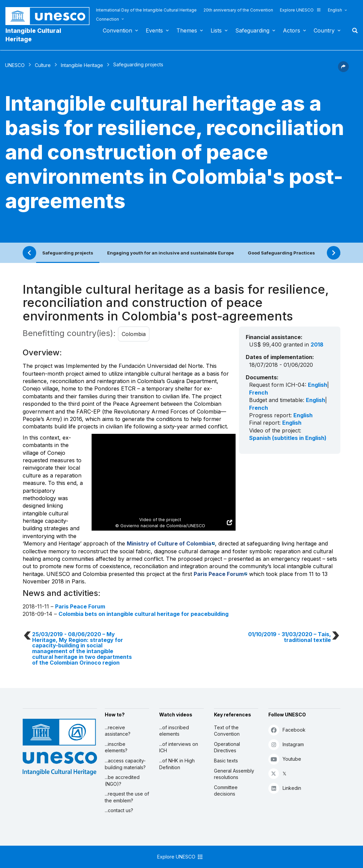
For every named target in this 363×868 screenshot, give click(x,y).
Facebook (287, 730)
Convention (117, 30)
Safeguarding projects (68, 253)
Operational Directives (227, 747)
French (259, 393)
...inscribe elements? (116, 747)
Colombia (134, 334)
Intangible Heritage (82, 65)
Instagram (286, 744)
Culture (43, 65)
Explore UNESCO (300, 10)
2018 (317, 344)
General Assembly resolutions (234, 774)
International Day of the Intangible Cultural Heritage (146, 10)
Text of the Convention (227, 731)
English (335, 10)
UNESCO (15, 65)
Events (154, 30)
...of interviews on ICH (179, 747)
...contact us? (119, 810)
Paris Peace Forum (219, 574)
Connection (107, 19)
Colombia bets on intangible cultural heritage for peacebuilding (143, 614)
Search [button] (353, 30)
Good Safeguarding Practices (281, 253)
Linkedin (285, 788)
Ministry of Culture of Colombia (169, 543)
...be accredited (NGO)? (122, 781)
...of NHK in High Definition (177, 764)
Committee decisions (226, 791)
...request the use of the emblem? (127, 797)
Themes (187, 30)
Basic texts (226, 761)
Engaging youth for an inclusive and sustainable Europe (171, 253)
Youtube (285, 759)
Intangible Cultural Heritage (33, 35)
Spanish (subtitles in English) (288, 438)
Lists (216, 30)
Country (324, 30)
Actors (292, 30)
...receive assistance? (118, 731)
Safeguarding (252, 30)
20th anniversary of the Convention (238, 10)
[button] (343, 70)
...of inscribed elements (174, 731)
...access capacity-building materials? (125, 764)
